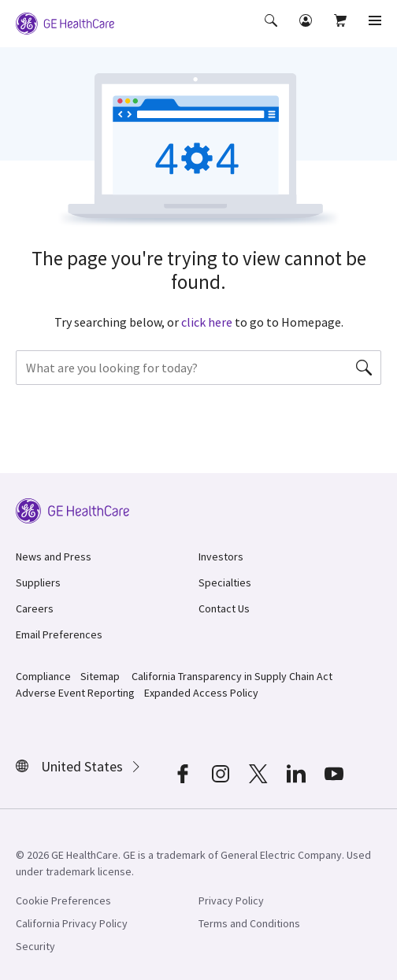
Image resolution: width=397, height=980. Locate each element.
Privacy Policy (231, 900)
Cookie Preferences (63, 900)
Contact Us (224, 608)
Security (35, 946)
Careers (35, 608)
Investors (221, 557)
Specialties (225, 582)
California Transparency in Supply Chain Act (232, 676)
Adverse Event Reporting (75, 693)
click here (207, 322)
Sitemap (100, 676)
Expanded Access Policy (201, 693)
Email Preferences (59, 634)
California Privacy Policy (72, 923)
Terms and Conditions (249, 923)
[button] (273, 31)
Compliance (43, 676)
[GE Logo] (65, 22)
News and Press (54, 557)
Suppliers (38, 582)
